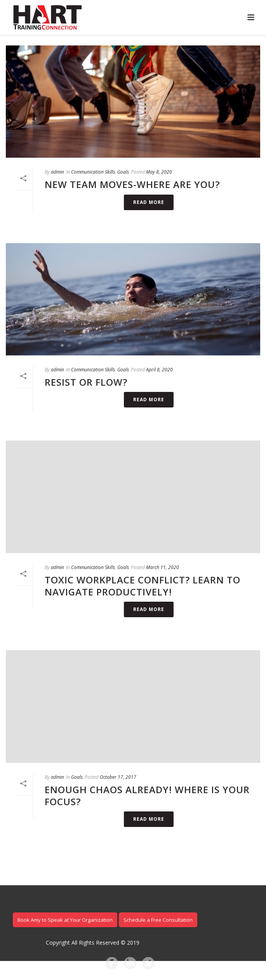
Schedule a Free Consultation (158, 920)
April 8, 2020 (159, 370)
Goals (123, 172)
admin (57, 172)
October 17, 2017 (118, 777)
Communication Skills (93, 172)
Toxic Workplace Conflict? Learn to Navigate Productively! (143, 586)
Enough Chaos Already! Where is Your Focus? (147, 795)
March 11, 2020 (163, 567)
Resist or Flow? (86, 382)
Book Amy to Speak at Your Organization (65, 920)
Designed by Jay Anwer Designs (181, 943)
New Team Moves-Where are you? (132, 184)
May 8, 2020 (159, 172)
